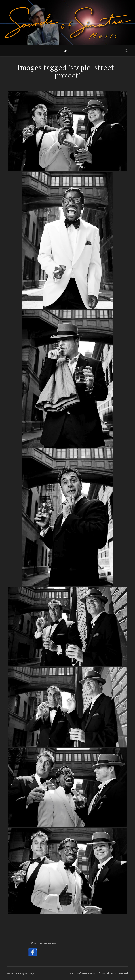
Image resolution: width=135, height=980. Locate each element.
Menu (68, 51)
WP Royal (30, 973)
